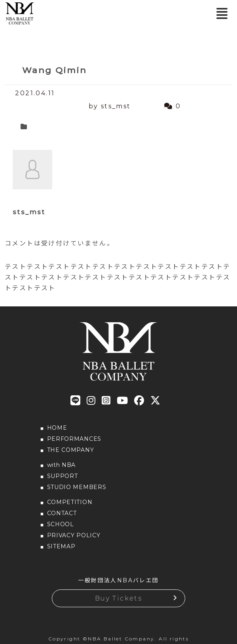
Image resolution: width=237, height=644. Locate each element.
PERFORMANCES (74, 439)
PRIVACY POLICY (74, 535)
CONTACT (62, 513)
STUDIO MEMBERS (77, 487)
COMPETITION (70, 502)
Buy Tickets (118, 598)
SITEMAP (61, 546)
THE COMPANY (71, 450)
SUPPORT (63, 476)
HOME (57, 428)
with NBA (62, 465)
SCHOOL (61, 524)
